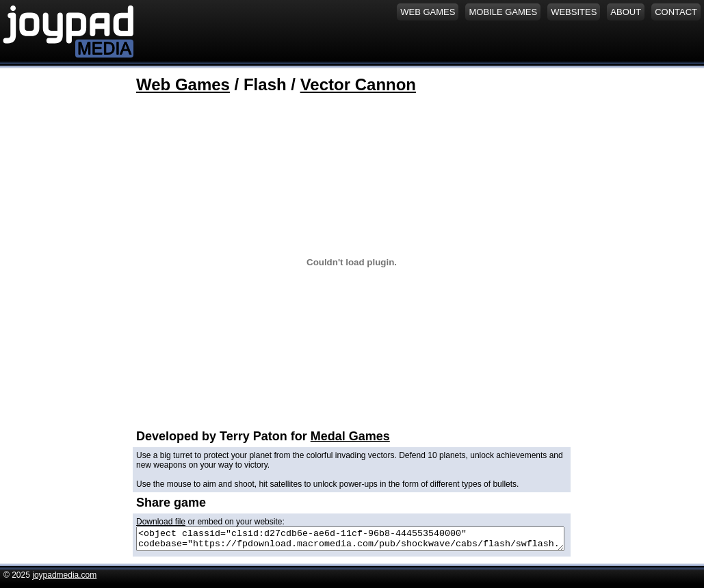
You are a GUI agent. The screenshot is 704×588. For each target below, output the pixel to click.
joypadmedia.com (64, 579)
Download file (161, 522)
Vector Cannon (358, 84)
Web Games (183, 84)
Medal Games (350, 436)
